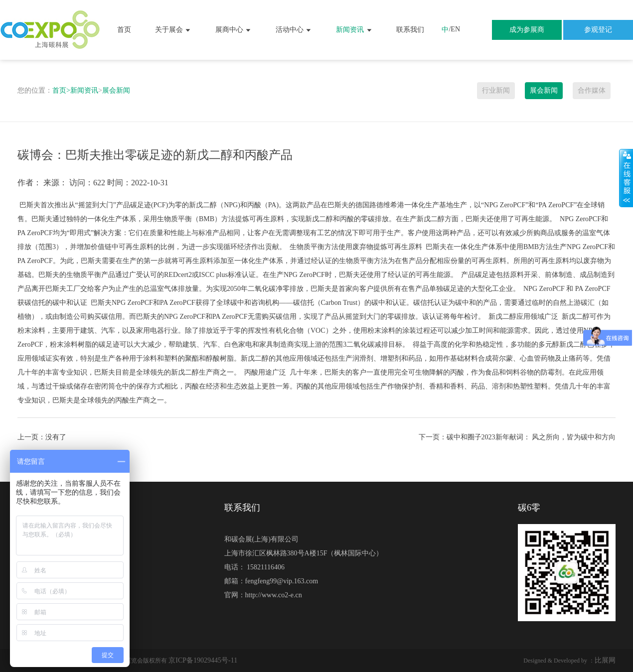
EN (455, 29)
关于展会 (173, 30)
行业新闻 (496, 90)
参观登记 (598, 30)
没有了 (56, 437)
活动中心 (294, 30)
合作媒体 (592, 90)
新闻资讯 (354, 30)
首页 (124, 30)
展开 (626, 178)
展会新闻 (116, 90)
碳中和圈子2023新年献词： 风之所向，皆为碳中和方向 (531, 437)
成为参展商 (527, 30)
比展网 (605, 660)
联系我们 (410, 30)
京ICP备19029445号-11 (203, 660)
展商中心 (234, 30)
